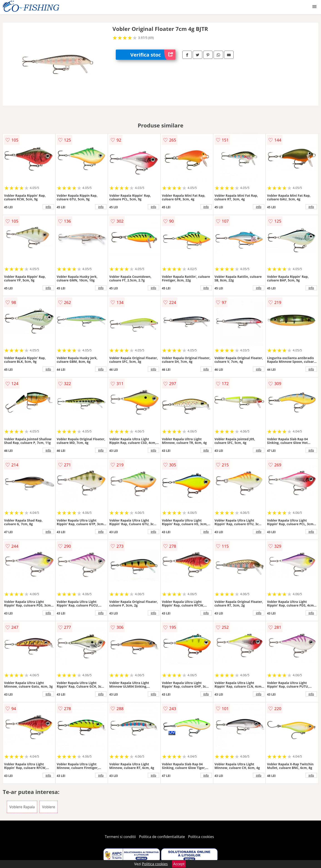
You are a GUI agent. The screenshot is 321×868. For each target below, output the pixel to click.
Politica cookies (201, 837)
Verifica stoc (153, 55)
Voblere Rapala (22, 807)
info (48, 207)
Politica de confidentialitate (162, 837)
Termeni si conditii (120, 837)
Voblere (49, 807)
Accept (179, 864)
